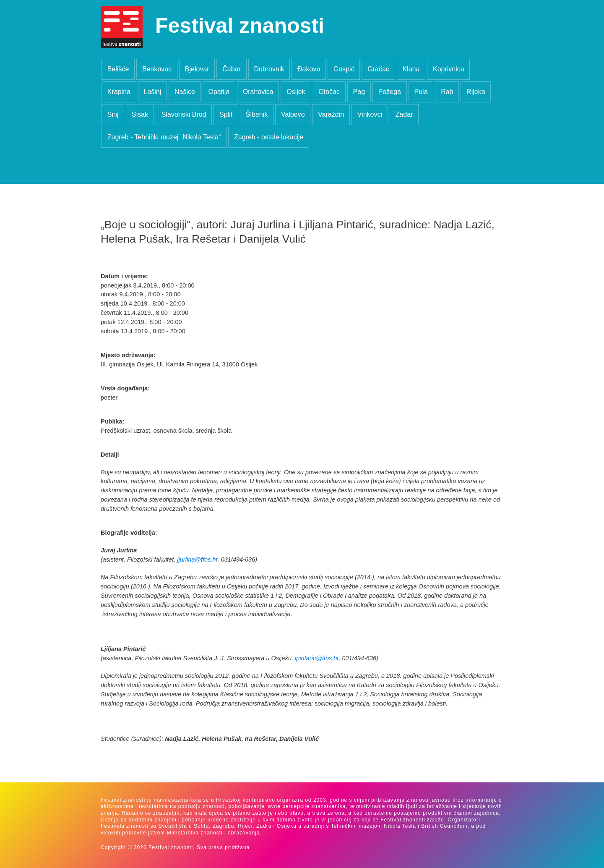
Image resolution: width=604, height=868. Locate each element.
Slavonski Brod (184, 114)
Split (226, 114)
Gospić (344, 69)
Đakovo (309, 69)
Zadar (404, 114)
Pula (421, 92)
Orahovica (258, 92)
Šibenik (257, 114)
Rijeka (476, 92)
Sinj (113, 114)
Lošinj (153, 92)
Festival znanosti (240, 26)
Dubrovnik (269, 69)
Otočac (329, 92)
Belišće (118, 69)
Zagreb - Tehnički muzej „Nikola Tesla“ (164, 137)
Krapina (119, 92)
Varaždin (331, 114)
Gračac (378, 69)
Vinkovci (370, 114)
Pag (359, 92)
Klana (411, 69)
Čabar (232, 69)
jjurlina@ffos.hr (197, 559)
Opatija (219, 92)
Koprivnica (449, 69)
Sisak (140, 114)
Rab (447, 92)
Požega (390, 92)
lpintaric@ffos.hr (317, 658)
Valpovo (293, 114)
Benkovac (157, 69)
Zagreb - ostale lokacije (269, 137)
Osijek (296, 92)
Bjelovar (197, 69)
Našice (185, 92)
